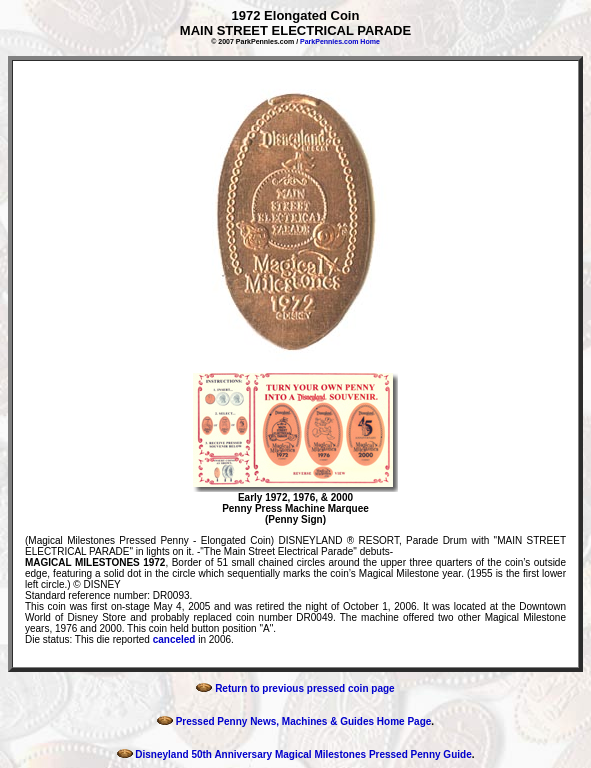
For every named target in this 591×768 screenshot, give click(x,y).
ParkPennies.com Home (340, 41)
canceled (174, 639)
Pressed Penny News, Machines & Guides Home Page (294, 721)
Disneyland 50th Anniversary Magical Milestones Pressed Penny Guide (294, 754)
